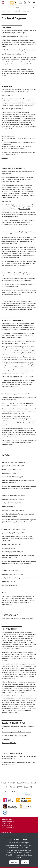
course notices (29, 618)
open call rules (12, 654)
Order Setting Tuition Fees (9, 743)
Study (25, 7)
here (11, 95)
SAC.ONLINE (20, 757)
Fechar (25, 862)
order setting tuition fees (21, 652)
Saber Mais (14, 862)
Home (3, 11)
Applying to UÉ (16, 11)
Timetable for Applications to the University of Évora (16, 732)
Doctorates (5, 158)
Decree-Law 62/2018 (24, 209)
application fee (14, 634)
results (5, 149)
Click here (4, 762)
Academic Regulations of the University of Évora (15, 736)
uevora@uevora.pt (7, 826)
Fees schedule (6, 739)
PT (16, 3)
